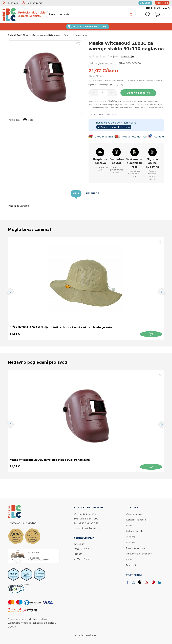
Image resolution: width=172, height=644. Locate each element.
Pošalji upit (162, 3)
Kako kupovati (134, 530)
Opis (76, 194)
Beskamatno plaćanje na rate (135, 163)
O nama (131, 536)
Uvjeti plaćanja (104, 137)
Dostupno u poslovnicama (116, 127)
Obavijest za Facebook (139, 553)
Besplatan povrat (117, 161)
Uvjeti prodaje (134, 514)
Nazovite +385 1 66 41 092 (89, 27)
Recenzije (127, 57)
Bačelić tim (133, 564)
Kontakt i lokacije (136, 519)
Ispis (28, 120)
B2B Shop (145, 3)
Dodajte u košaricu (139, 93)
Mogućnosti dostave (134, 137)
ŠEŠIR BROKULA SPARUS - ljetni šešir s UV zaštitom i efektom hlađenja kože (61, 327)
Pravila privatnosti (136, 547)
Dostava (131, 541)
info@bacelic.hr (91, 528)
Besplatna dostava (100, 161)
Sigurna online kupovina (152, 163)
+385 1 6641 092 (88, 518)
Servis (129, 558)
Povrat (130, 525)
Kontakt (159, 137)
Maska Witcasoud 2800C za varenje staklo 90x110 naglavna (50, 460)
